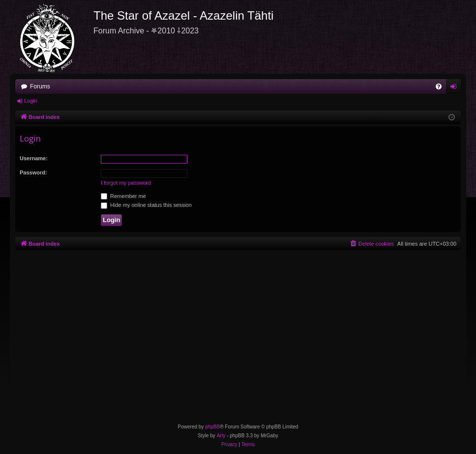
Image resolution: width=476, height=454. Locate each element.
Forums (40, 86)
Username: (34, 158)
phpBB (212, 427)
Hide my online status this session (146, 205)
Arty (221, 436)
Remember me (123, 196)
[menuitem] (439, 86)
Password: (33, 172)
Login (31, 101)
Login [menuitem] (456, 88)
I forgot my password (126, 183)
